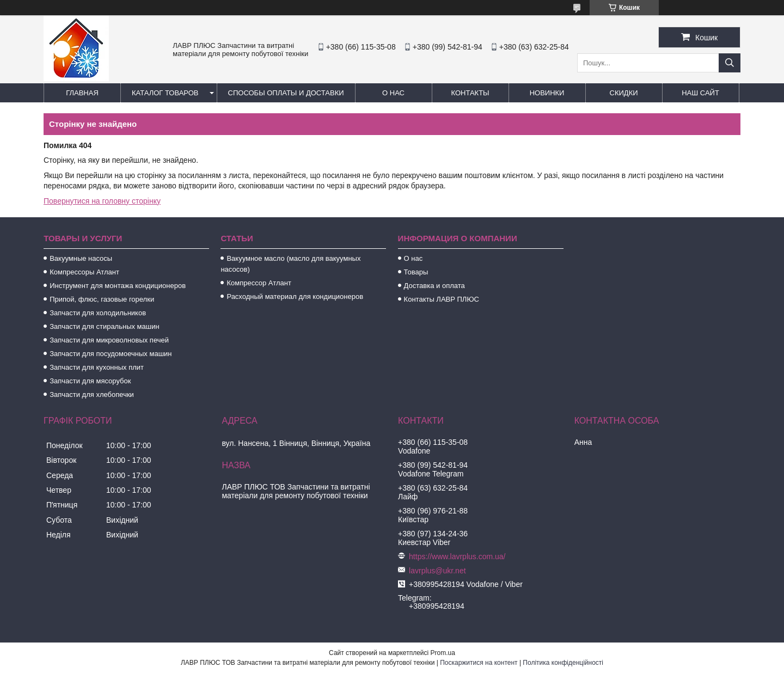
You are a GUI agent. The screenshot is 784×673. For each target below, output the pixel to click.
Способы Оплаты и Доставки (286, 93)
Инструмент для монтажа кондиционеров (118, 286)
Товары (416, 272)
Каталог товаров (165, 93)
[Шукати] (730, 63)
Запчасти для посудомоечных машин (111, 354)
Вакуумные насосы (81, 258)
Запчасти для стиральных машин (104, 326)
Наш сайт (700, 93)
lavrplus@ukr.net (437, 571)
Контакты (470, 93)
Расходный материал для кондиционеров (295, 296)
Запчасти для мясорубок (90, 381)
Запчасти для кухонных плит (97, 367)
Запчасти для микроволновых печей (109, 340)
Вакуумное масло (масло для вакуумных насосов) (290, 264)
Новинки (547, 93)
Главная (82, 93)
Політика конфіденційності (563, 663)
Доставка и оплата (434, 286)
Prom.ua (443, 653)
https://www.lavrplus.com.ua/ (457, 556)
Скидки (624, 93)
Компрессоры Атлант (84, 272)
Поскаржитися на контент (479, 663)
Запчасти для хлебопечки (92, 394)
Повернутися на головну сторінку (102, 201)
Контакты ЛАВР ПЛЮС (442, 299)
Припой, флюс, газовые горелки (102, 299)
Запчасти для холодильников (98, 313)
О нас (393, 93)
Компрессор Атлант (259, 283)
